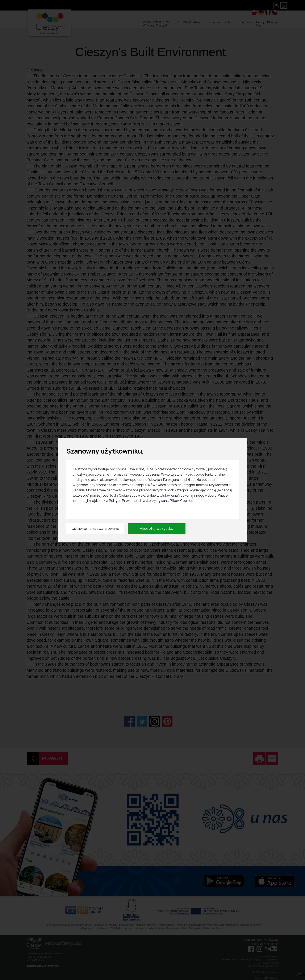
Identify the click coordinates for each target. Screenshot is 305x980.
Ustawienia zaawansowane (95, 528)
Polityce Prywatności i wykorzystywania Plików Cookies (151, 501)
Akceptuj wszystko (157, 528)
